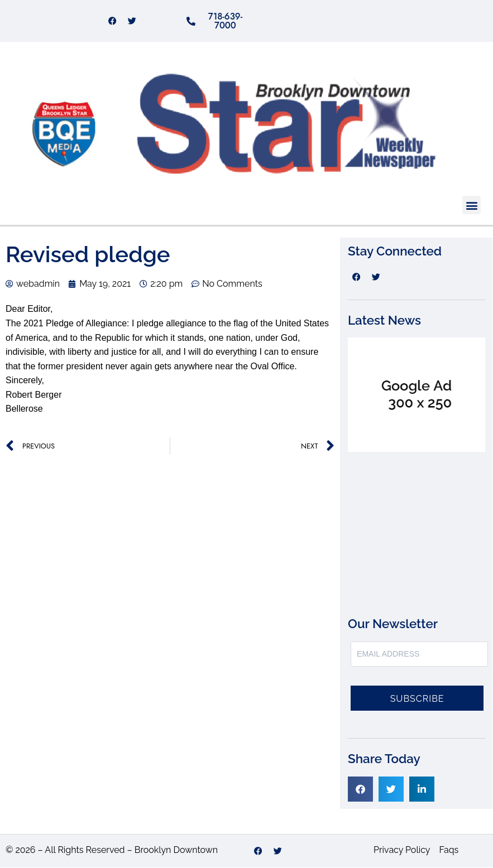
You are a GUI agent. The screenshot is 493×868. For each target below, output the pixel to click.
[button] (472, 206)
